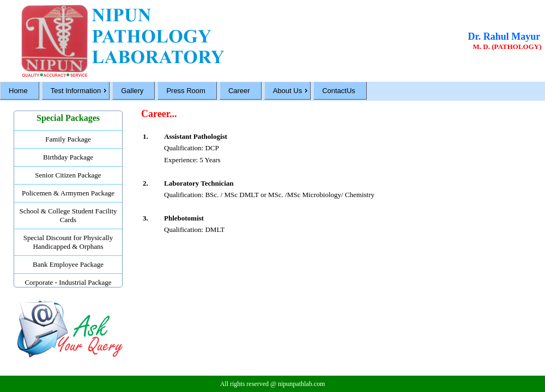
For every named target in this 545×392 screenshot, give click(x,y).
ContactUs (339, 91)
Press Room (186, 91)
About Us (287, 91)
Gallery (132, 91)
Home (18, 91)
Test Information (76, 91)
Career (239, 91)
